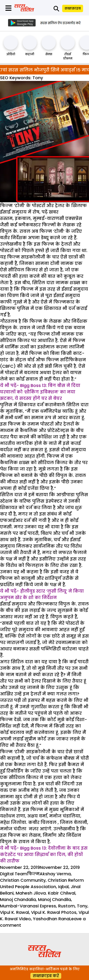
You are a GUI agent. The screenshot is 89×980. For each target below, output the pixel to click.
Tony (82, 906)
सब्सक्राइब (73, 8)
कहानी (30, 54)
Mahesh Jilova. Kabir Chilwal (45, 893)
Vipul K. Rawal (14, 912)
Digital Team (14, 874)
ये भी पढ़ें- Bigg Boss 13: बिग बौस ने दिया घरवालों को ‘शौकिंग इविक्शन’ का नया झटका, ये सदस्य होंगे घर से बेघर (40, 392)
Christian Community (23, 880)
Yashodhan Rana (51, 919)
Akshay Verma (55, 874)
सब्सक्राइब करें (46, 976)
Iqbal (63, 887)
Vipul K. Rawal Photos (54, 912)
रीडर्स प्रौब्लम (68, 56)
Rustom (66, 906)
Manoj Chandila (54, 899)
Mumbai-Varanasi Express (28, 906)
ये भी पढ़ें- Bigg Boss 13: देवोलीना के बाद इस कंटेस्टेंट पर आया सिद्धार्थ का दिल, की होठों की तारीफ (44, 854)
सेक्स (49, 54)
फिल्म (33, 874)
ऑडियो (11, 54)
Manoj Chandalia (18, 899)
